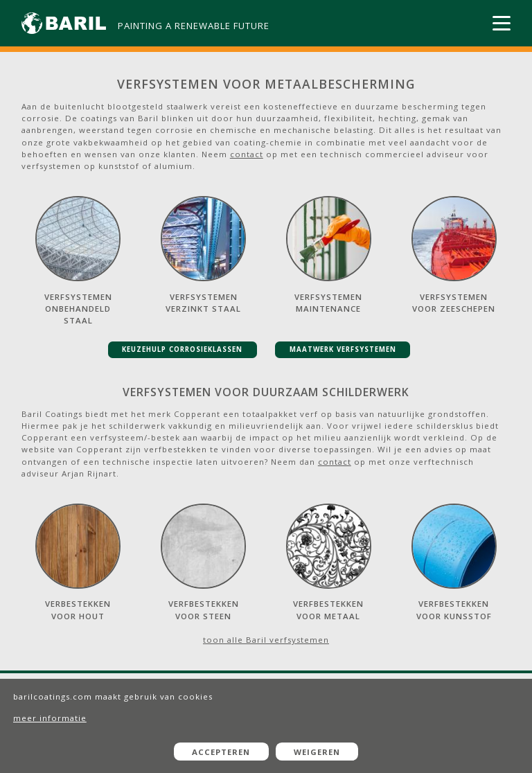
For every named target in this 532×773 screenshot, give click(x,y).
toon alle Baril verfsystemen (266, 640)
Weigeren (317, 752)
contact (247, 154)
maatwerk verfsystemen (343, 349)
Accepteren (221, 752)
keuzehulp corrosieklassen (182, 349)
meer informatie (50, 718)
